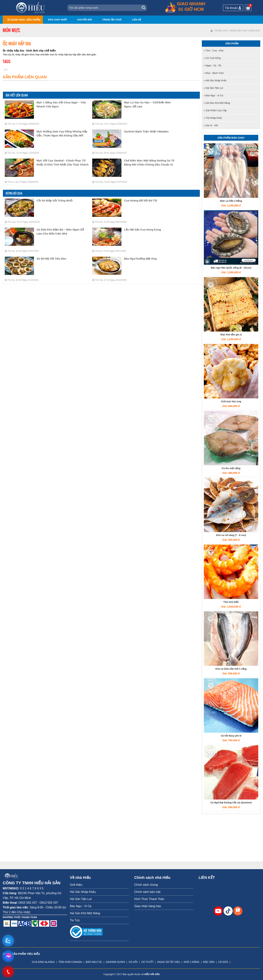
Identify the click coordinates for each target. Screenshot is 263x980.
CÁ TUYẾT (147, 962)
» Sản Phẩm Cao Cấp (215, 110)
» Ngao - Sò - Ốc (213, 65)
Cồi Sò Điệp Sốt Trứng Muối (55, 200)
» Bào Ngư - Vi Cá (213, 95)
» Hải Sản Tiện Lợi (213, 88)
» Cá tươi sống (212, 58)
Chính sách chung (146, 885)
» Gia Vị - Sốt (211, 125)
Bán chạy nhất (58, 20)
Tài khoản (233, 8)
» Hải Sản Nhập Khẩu (215, 80)
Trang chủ (221, 31)
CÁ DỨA (223, 962)
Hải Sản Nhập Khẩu (83, 892)
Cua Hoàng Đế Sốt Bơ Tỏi (141, 200)
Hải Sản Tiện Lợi (81, 899)
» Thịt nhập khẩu (213, 118)
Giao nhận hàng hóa (147, 906)
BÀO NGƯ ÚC (94, 962)
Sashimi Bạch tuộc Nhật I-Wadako (146, 131)
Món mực (255, 31)
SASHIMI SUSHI (115, 962)
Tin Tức (75, 920)
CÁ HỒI (133, 962)
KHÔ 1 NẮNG (192, 962)
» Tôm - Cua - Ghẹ (214, 51)
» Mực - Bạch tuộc (214, 73)
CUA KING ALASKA (43, 962)
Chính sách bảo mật (147, 892)
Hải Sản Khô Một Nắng (85, 913)
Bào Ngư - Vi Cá (81, 906)
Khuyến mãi (85, 20)
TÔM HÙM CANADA (70, 962)
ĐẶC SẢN (209, 962)
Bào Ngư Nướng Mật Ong (140, 259)
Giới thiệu (76, 885)
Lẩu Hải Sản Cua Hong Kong (142, 230)
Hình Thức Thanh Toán (149, 899)
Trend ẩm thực (112, 20)
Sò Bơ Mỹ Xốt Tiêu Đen (51, 259)
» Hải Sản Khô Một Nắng (217, 103)
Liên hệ (136, 20)
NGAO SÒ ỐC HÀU (169, 962)
